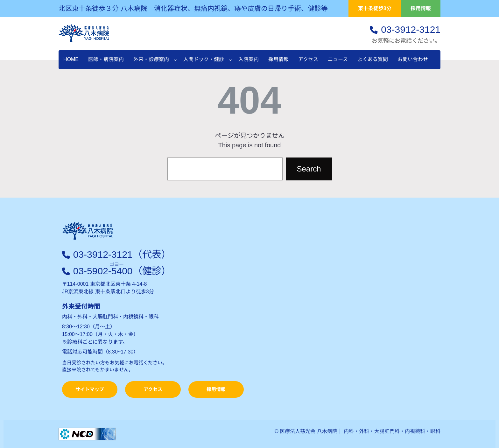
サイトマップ (90, 389)
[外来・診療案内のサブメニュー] (175, 60)
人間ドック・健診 (204, 59)
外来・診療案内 (151, 59)
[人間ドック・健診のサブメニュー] (230, 60)
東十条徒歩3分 (375, 8)
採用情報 (421, 8)
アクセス (153, 389)
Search (309, 169)
